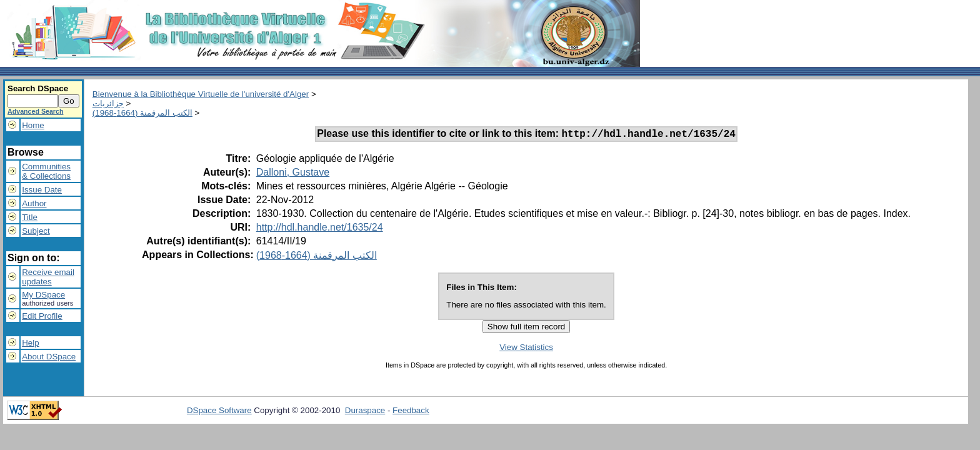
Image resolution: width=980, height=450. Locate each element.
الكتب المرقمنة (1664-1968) (142, 113)
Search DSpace (38, 88)
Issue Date (42, 190)
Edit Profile (42, 316)
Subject (36, 231)
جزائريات (108, 103)
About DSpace (49, 357)
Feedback (411, 412)
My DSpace (43, 295)
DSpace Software (219, 412)
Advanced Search (35, 111)
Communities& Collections (46, 171)
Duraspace (365, 412)
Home (33, 125)
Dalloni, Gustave (293, 174)
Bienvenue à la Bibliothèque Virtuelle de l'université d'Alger (201, 94)
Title (30, 217)
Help (30, 343)
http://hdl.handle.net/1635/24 (320, 229)
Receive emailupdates (48, 277)
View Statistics (526, 349)
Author (34, 203)
